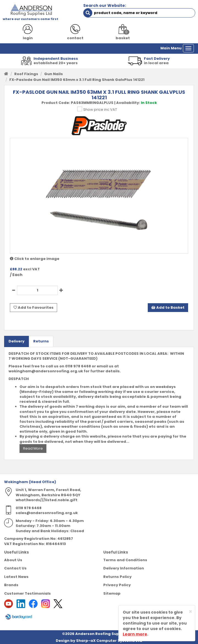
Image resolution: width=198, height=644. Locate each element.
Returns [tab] (41, 341)
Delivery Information (124, 568)
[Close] (190, 612)
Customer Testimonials (27, 593)
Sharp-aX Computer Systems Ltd (109, 641)
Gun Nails (54, 74)
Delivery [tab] (16, 341)
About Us (13, 560)
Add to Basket (168, 307)
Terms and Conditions (125, 560)
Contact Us (15, 568)
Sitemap (112, 593)
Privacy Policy (117, 585)
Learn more (135, 634)
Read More (33, 448)
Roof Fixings (26, 74)
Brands (11, 585)
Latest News (16, 577)
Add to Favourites (34, 307)
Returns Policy (117, 577)
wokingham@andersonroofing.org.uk (46, 371)
